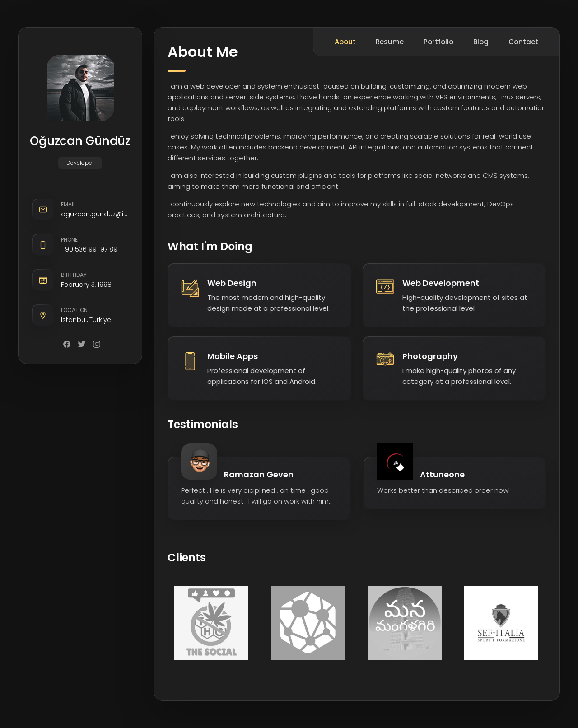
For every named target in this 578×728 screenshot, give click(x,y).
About (345, 42)
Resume (390, 42)
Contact (523, 42)
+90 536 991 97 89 (89, 249)
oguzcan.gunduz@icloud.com (95, 214)
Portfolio (438, 42)
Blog (481, 42)
